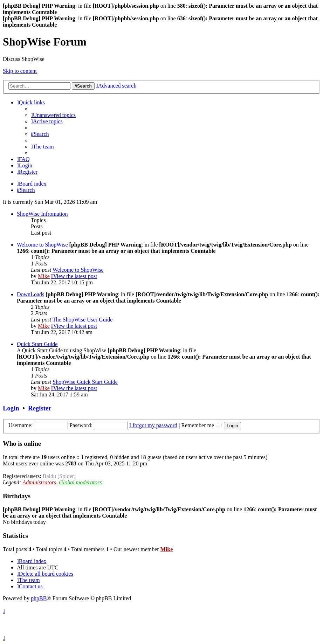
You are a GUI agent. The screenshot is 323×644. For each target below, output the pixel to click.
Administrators (39, 482)
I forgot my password (153, 425)
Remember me (201, 425)
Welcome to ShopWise (42, 245)
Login (11, 408)
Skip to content (20, 71)
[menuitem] (53, 115)
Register (40, 408)
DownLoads (30, 294)
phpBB (39, 598)
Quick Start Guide (37, 344)
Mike (44, 276)
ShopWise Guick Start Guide (85, 382)
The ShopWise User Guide (83, 320)
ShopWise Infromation (42, 214)
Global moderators (80, 482)
